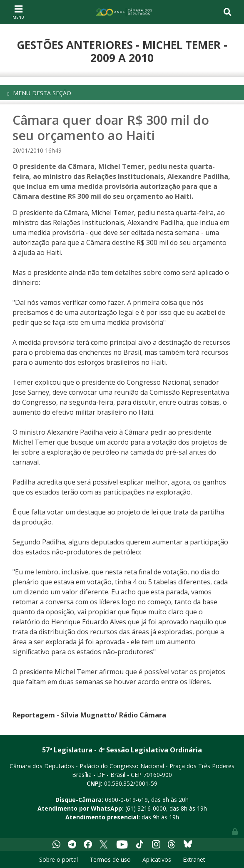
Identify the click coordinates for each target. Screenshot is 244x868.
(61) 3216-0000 (146, 808)
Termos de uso (110, 859)
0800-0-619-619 (126, 800)
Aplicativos (157, 859)
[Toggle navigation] (18, 12)
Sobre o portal (59, 859)
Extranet (194, 859)
